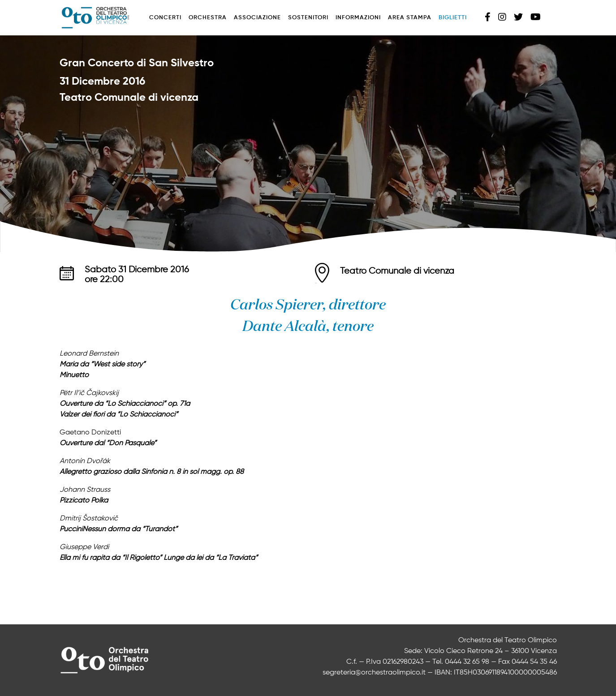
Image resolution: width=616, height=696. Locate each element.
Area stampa (410, 18)
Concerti (165, 18)
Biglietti (453, 18)
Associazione (257, 18)
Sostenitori (308, 18)
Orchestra (208, 18)
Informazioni (358, 18)
